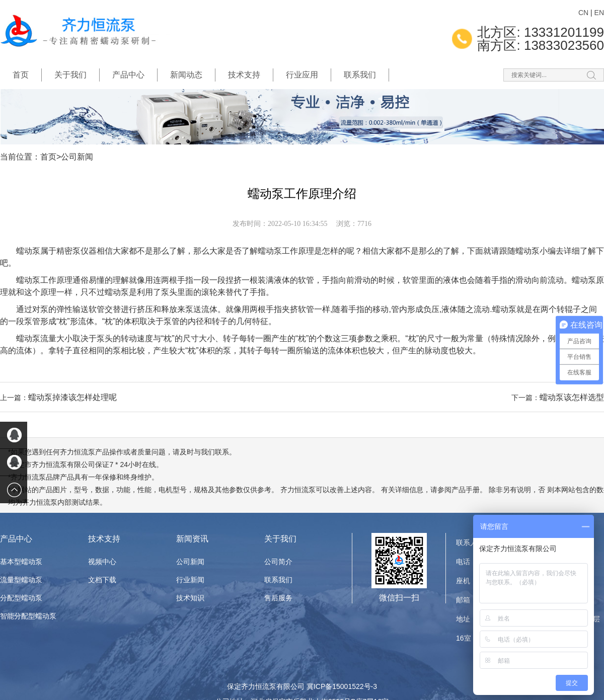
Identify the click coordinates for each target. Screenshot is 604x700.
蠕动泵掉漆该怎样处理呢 (72, 397)
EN (599, 13)
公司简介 (278, 562)
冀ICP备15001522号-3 (342, 686)
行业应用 (302, 75)
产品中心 (128, 75)
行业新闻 (190, 580)
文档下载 (102, 580)
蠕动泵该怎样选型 (572, 397)
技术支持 (244, 75)
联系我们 (360, 75)
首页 (21, 75)
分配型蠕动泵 (21, 598)
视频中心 (102, 562)
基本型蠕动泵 (21, 562)
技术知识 (190, 598)
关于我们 (70, 75)
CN (583, 13)
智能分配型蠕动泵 (28, 616)
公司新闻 (77, 157)
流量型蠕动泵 (21, 580)
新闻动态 (186, 75)
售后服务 (278, 598)
